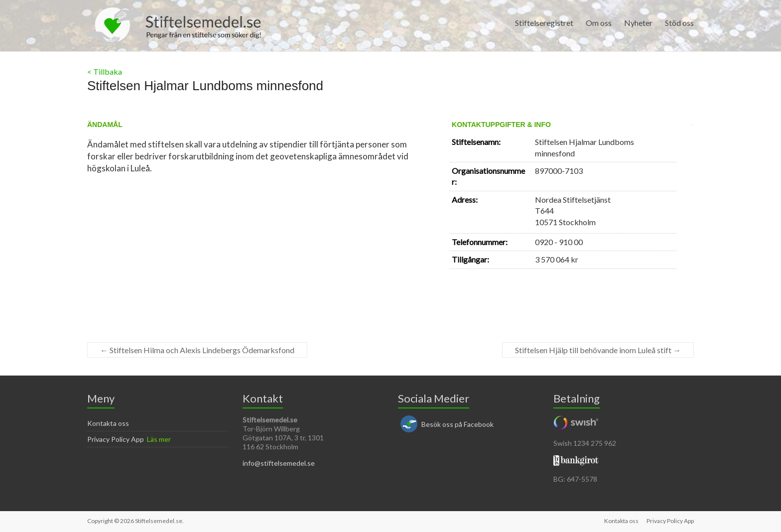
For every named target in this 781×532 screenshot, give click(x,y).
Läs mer (159, 439)
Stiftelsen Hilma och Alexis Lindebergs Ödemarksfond (197, 350)
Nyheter (638, 23)
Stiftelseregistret (544, 23)
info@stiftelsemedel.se (279, 463)
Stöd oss (679, 23)
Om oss (599, 23)
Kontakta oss (108, 423)
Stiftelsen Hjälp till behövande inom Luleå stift (598, 350)
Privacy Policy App (116, 439)
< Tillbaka (105, 71)
